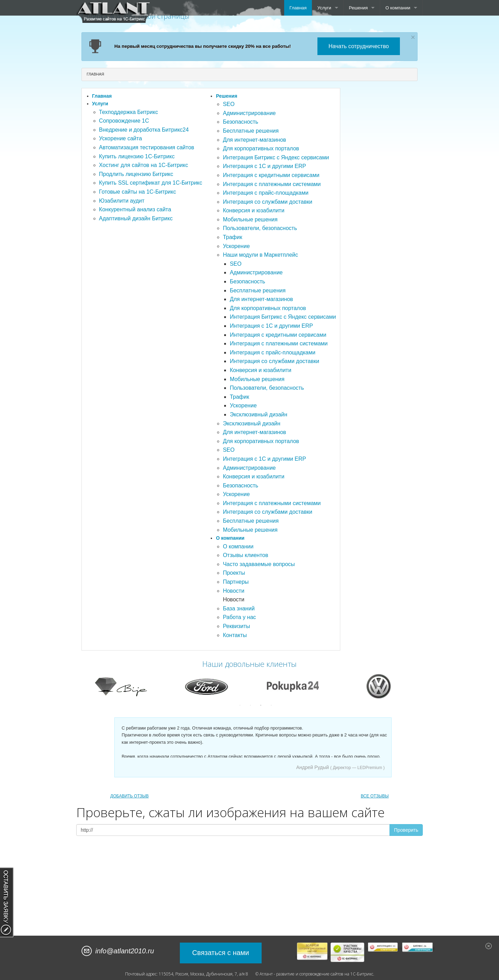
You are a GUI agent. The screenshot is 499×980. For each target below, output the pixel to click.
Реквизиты (236, 626)
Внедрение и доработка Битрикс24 (144, 130)
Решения (358, 8)
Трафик (233, 237)
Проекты (234, 573)
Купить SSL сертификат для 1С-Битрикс (151, 183)
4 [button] (271, 705)
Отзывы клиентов (246, 555)
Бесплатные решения (251, 131)
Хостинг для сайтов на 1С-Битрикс (144, 165)
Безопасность (240, 122)
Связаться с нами (221, 953)
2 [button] (251, 705)
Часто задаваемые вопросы (259, 564)
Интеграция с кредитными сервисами (271, 175)
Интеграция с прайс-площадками (266, 193)
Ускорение (236, 246)
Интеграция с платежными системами (272, 184)
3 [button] (261, 705)
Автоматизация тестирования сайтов (147, 147)
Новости (234, 591)
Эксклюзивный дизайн (259, 414)
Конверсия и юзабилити (253, 210)
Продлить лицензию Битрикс (136, 174)
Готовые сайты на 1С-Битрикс (138, 192)
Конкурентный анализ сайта (135, 209)
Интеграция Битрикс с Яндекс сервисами (276, 157)
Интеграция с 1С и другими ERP (264, 166)
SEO (229, 104)
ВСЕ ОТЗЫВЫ (375, 796)
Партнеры (236, 582)
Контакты (235, 635)
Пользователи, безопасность (260, 228)
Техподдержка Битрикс (129, 112)
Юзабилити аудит (122, 201)
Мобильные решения (250, 219)
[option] (115, 686)
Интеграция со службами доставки (268, 202)
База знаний (239, 608)
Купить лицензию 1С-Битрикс (137, 156)
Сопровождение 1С (124, 121)
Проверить (406, 830)
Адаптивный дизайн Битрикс (136, 218)
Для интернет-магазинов (254, 140)
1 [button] (240, 705)
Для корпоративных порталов (261, 148)
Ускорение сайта (121, 138)
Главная (298, 8)
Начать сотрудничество (359, 46)
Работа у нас (239, 617)
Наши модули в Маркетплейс (260, 255)
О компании (398, 8)
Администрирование (249, 113)
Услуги (324, 8)
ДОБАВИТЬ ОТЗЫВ (129, 796)
